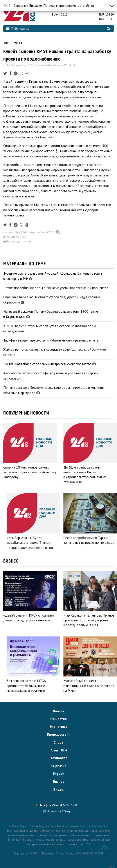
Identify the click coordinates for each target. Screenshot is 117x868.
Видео (58, 789)
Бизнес (58, 781)
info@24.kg (63, 811)
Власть (59, 711)
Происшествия (59, 734)
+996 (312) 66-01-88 (64, 805)
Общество (58, 719)
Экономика (13, 43)
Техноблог (59, 758)
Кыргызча (59, 766)
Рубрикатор (18, 28)
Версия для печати (17, 241)
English (59, 774)
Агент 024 (59, 750)
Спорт (58, 742)
